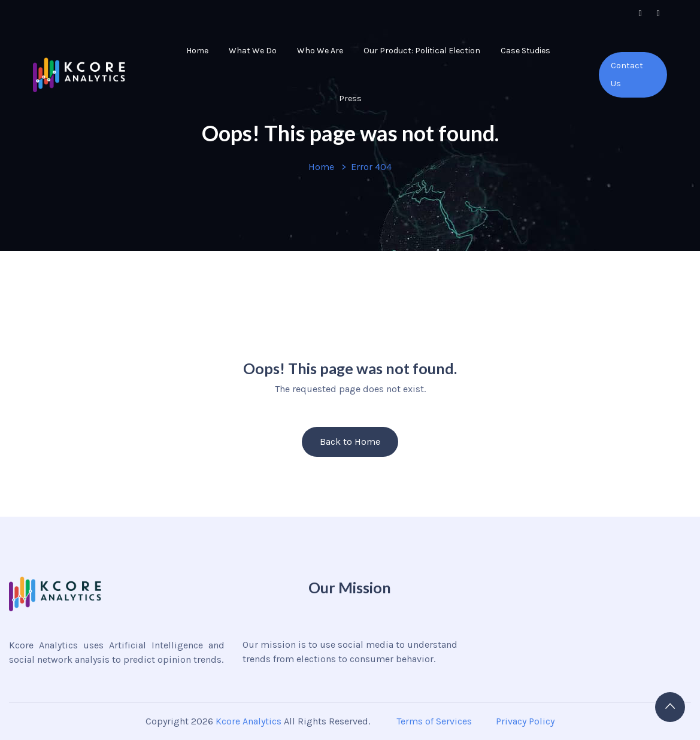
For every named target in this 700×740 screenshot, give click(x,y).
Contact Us (627, 75)
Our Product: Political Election (422, 51)
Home (197, 51)
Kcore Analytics (249, 721)
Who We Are (320, 51)
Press (350, 98)
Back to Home (350, 442)
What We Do (253, 51)
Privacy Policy (525, 721)
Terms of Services (433, 721)
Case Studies (525, 51)
